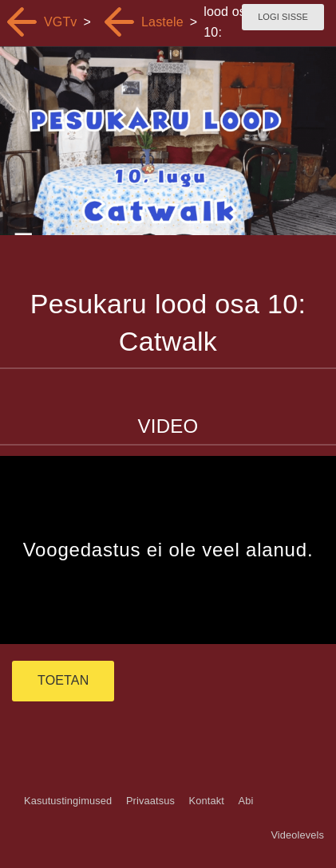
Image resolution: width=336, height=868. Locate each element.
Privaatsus (150, 801)
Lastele (162, 22)
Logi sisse (283, 17)
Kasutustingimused (68, 801)
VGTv (61, 22)
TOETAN (63, 680)
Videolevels (297, 835)
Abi (245, 801)
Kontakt (207, 801)
